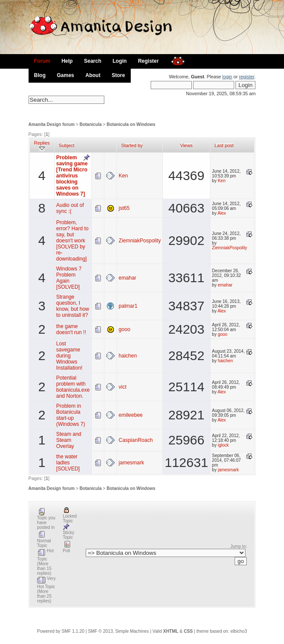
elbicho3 (239, 631)
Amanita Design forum (52, 124)
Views (186, 145)
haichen (128, 356)
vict (123, 387)
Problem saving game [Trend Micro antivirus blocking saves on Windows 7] (72, 176)
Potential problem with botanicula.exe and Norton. (73, 387)
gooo (124, 329)
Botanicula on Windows (131, 124)
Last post (224, 145)
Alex (221, 213)
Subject (67, 145)
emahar (127, 278)
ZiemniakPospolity (140, 241)
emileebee (131, 415)
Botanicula (91, 124)
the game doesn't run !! (71, 329)
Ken (123, 176)
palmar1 (128, 306)
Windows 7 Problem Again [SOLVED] (69, 278)
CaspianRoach (136, 440)
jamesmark (131, 463)
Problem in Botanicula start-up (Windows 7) (71, 415)
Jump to (238, 546)
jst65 (124, 208)
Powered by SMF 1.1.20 (61, 631)
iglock (223, 445)
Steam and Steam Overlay (69, 440)
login (228, 77)
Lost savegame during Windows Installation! (69, 356)
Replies (42, 145)
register (247, 77)
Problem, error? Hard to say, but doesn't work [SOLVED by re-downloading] (73, 241)
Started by (132, 145)
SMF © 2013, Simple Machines (118, 631)
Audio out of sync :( (70, 208)
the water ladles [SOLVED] (68, 463)
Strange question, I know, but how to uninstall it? (73, 306)
